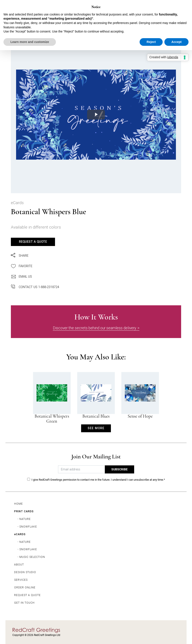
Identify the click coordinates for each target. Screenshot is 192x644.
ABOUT (19, 565)
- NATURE (24, 519)
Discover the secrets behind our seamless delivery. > (96, 328)
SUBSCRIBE (119, 469)
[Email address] (82, 469)
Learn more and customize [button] (30, 42)
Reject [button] (151, 42)
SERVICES (21, 580)
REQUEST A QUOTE (33, 242)
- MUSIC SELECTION (31, 557)
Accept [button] (176, 42)
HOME (18, 504)
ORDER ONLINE (25, 587)
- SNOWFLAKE (27, 527)
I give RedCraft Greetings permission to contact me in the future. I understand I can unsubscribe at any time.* (98, 480)
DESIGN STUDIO (25, 572)
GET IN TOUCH (24, 603)
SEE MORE (96, 428)
